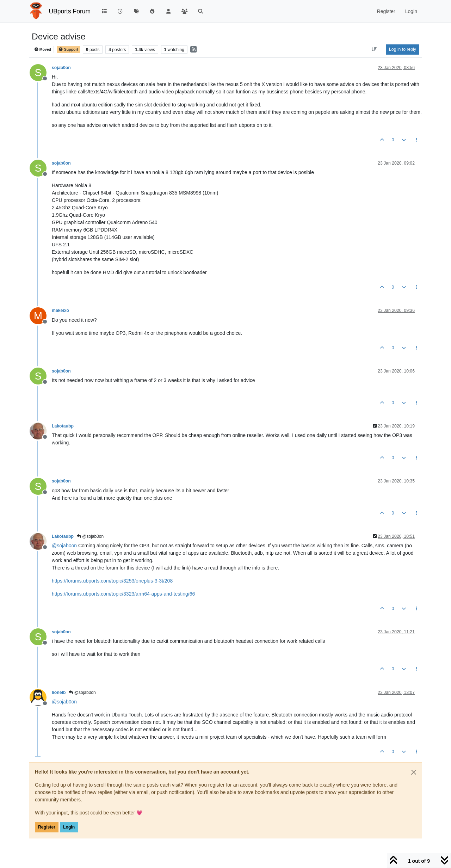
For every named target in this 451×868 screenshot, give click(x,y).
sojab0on (61, 68)
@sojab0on (90, 536)
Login (69, 827)
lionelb (59, 692)
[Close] (414, 772)
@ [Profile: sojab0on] (64, 546)
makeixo (60, 310)
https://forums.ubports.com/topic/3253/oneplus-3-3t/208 (112, 581)
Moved (43, 50)
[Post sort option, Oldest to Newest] (374, 49)
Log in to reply (403, 49)
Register (47, 827)
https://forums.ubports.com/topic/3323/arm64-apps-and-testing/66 (123, 594)
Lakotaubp (63, 426)
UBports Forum (70, 11)
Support (68, 50)
